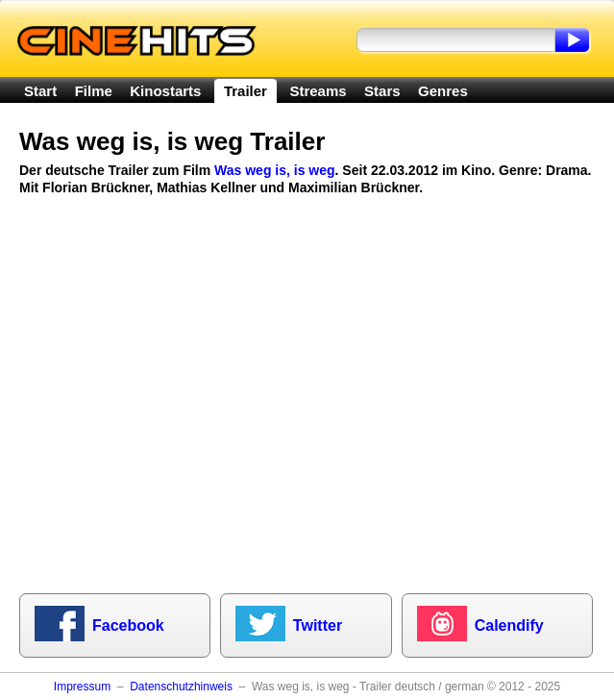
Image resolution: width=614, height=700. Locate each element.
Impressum (82, 687)
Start (40, 91)
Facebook (128, 625)
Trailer (246, 91)
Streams (318, 91)
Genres (443, 91)
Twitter (318, 625)
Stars (382, 91)
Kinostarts (165, 91)
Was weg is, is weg (275, 170)
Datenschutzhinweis (181, 687)
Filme (94, 91)
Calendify (509, 625)
